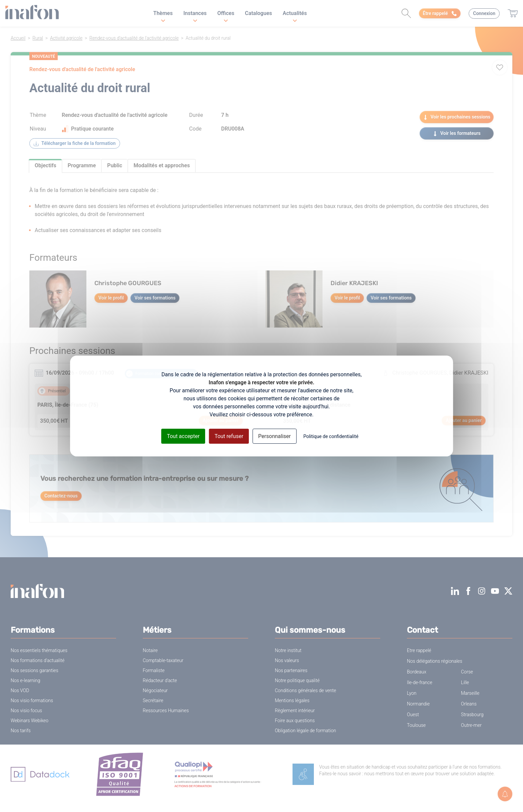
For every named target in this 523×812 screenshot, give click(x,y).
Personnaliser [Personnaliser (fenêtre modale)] (275, 436)
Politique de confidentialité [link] (331, 436)
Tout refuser (229, 436)
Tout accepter (183, 436)
